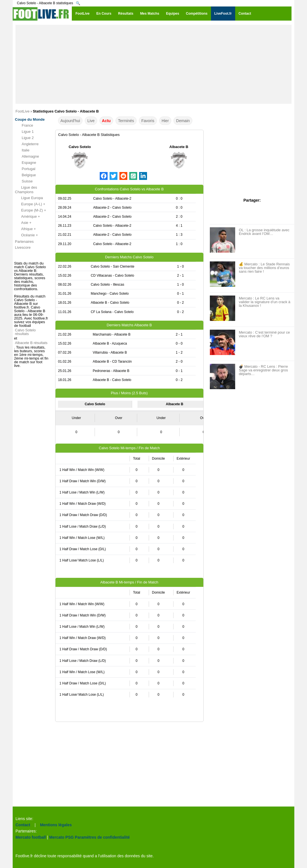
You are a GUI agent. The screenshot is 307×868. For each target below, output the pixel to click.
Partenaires (24, 242)
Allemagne (27, 157)
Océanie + (26, 235)
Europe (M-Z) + (31, 210)
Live (91, 121)
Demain (183, 121)
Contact (23, 825)
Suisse (24, 181)
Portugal (25, 169)
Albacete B (179, 147)
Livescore (23, 247)
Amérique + (27, 217)
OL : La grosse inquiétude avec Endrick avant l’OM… (264, 232)
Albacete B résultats (31, 343)
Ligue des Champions (26, 190)
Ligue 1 (24, 132)
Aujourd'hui (70, 121)
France (24, 125)
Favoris (148, 121)
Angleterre (27, 144)
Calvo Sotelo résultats (25, 332)
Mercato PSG (62, 837)
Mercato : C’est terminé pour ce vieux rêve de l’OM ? (264, 334)
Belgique (25, 175)
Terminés (126, 121)
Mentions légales (56, 825)
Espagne (25, 163)
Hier (165, 121)
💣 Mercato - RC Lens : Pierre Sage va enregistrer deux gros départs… (263, 370)
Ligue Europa (29, 198)
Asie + (23, 223)
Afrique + (25, 229)
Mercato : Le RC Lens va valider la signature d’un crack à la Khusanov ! (265, 302)
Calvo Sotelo (80, 147)
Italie (22, 150)
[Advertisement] (153, 64)
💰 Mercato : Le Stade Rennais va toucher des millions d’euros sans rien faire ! (264, 268)
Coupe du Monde (30, 119)
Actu (106, 121)
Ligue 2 (24, 138)
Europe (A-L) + (30, 204)
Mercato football (31, 837)
